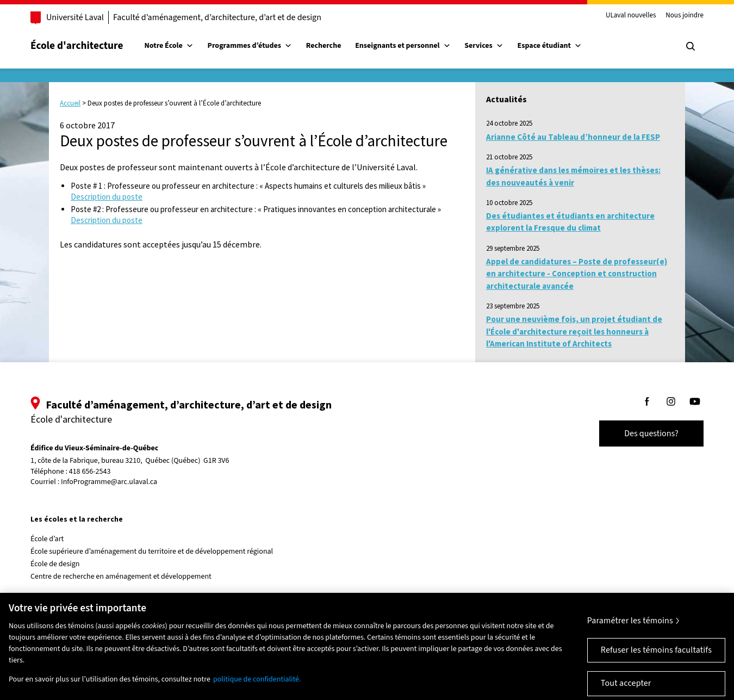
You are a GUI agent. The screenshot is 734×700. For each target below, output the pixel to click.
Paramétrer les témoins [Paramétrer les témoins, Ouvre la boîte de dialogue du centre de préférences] (630, 629)
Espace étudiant (550, 46)
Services (484, 46)
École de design (55, 564)
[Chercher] (691, 46)
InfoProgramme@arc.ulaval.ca (109, 482)
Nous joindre (685, 16)
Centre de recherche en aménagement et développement (121, 577)
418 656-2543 (90, 472)
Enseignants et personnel (403, 46)
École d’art (47, 539)
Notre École (169, 46)
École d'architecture (77, 46)
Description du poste (107, 197)
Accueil (70, 103)
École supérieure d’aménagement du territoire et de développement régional (152, 552)
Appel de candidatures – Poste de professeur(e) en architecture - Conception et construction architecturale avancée (577, 274)
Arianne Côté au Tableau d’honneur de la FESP (573, 137)
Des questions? (651, 433)
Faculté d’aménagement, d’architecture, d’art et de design (217, 17)
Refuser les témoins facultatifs (656, 659)
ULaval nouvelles (631, 16)
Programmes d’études (250, 46)
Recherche (324, 46)
